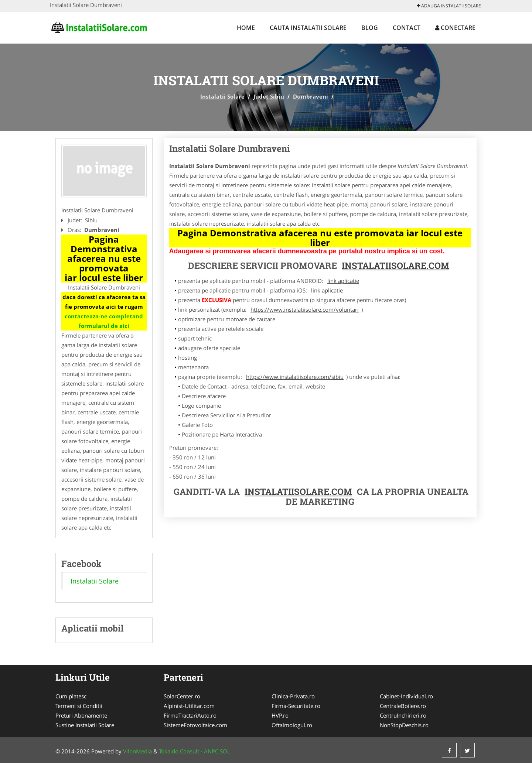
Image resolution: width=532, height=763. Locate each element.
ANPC (211, 751)
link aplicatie (343, 281)
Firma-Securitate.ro (296, 706)
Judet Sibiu (269, 96)
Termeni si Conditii (79, 706)
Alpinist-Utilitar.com (189, 706)
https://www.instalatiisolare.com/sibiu (295, 377)
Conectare (455, 28)
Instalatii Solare (222, 96)
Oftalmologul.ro (292, 725)
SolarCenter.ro (182, 696)
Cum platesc (71, 696)
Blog (370, 28)
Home (246, 28)
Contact (407, 28)
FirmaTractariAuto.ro (190, 715)
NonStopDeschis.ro (404, 725)
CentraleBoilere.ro (403, 706)
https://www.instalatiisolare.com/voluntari (305, 309)
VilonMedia (137, 751)
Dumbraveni (311, 96)
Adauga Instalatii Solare (449, 6)
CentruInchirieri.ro (403, 715)
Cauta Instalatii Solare (308, 28)
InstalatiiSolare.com (395, 266)
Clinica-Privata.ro (293, 696)
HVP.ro (280, 715)
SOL (225, 751)
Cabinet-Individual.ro (406, 696)
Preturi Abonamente (81, 715)
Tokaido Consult (179, 751)
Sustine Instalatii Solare (85, 725)
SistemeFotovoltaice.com (195, 725)
